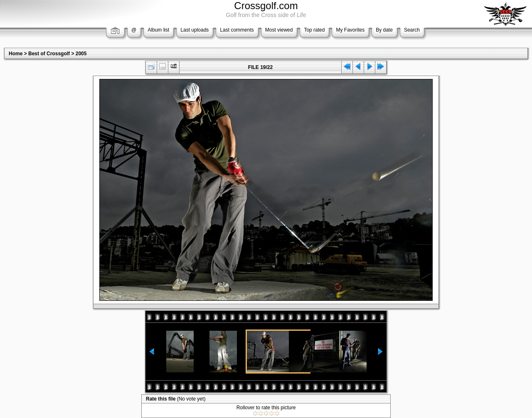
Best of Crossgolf (49, 54)
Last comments (237, 30)
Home (16, 54)
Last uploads (195, 30)
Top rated (314, 30)
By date (384, 30)
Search (412, 30)
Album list (158, 30)
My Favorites (350, 30)
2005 (81, 54)
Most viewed (279, 30)
